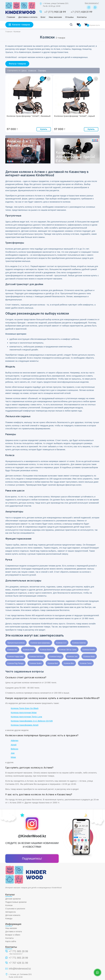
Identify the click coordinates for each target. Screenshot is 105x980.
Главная (11, 17)
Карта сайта (11, 941)
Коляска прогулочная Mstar (24, 712)
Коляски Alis (12, 650)
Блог (43, 17)
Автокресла (10, 912)
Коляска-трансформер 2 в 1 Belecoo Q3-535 (32, 721)
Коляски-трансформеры (40, 643)
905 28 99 (55, 12)
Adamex (15, 740)
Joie (13, 753)
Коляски (9, 905)
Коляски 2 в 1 (61, 643)
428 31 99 (81, 12)
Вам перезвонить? (92, 3)
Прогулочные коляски (16, 643)
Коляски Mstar (89, 657)
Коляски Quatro (36, 664)
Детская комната (13, 915)
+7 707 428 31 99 (18, 963)
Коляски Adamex (79, 643)
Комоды (9, 918)
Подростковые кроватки (16, 902)
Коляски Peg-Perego (15, 664)
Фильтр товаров (17, 64)
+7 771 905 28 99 (18, 951)
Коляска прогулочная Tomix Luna (26, 717)
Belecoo (14, 749)
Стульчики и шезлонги (15, 909)
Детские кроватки (13, 899)
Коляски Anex (29, 650)
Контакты (82, 17)
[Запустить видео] (28, 151)
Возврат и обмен (13, 935)
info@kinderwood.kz (20, 969)
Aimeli (14, 745)
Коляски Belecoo (47, 650)
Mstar (13, 757)
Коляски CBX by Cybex (68, 650)
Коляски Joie (72, 657)
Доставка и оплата (28, 17)
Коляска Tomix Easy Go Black (25, 708)
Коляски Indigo (55, 657)
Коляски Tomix (86, 664)
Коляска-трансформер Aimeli (25, 725)
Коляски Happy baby (15, 657)
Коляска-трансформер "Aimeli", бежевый (29, 116)
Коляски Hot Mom (36, 657)
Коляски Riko (69, 664)
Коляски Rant (53, 664)
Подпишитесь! (32, 859)
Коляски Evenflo (89, 650)
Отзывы (69, 17)
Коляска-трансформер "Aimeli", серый (74, 116)
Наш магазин (55, 17)
